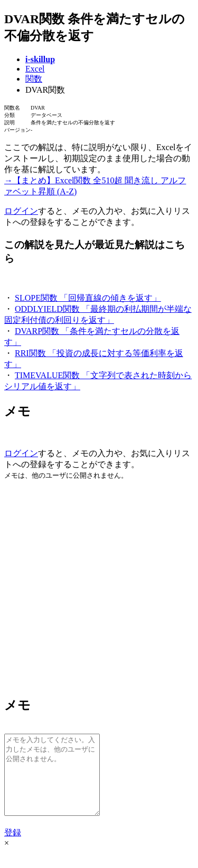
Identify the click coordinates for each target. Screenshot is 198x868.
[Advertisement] (99, 588)
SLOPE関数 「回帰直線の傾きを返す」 (88, 298)
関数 (34, 79)
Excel (35, 69)
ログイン (21, 211)
